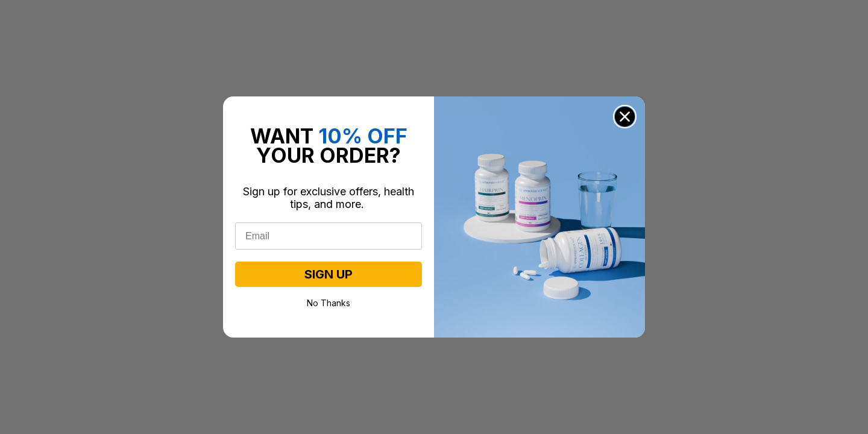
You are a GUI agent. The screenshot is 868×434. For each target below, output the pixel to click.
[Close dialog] (625, 117)
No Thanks (329, 302)
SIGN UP (329, 274)
